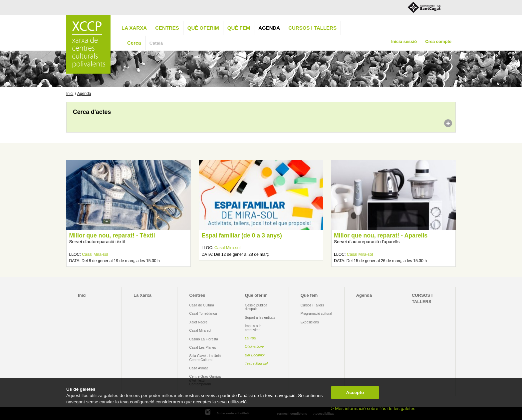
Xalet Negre (198, 322)
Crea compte (438, 41)
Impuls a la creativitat (253, 328)
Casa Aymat (198, 368)
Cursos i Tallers (312, 305)
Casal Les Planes (202, 348)
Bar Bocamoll (255, 355)
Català (156, 43)
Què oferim (203, 28)
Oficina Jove (255, 347)
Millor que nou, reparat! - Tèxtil (112, 235)
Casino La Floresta (204, 339)
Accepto (355, 393)
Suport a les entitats (260, 318)
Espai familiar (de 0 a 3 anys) (242, 235)
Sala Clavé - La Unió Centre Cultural (205, 358)
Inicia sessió (404, 41)
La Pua (251, 338)
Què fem (239, 28)
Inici (70, 94)
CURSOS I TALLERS (312, 28)
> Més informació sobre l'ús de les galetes (373, 409)
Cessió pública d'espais (256, 307)
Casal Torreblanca (203, 314)
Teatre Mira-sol (257, 364)
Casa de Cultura (202, 305)
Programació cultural (316, 314)
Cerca (134, 43)
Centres (167, 28)
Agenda (269, 28)
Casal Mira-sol (95, 254)
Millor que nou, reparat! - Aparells (381, 235)
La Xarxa (134, 28)
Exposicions (310, 322)
